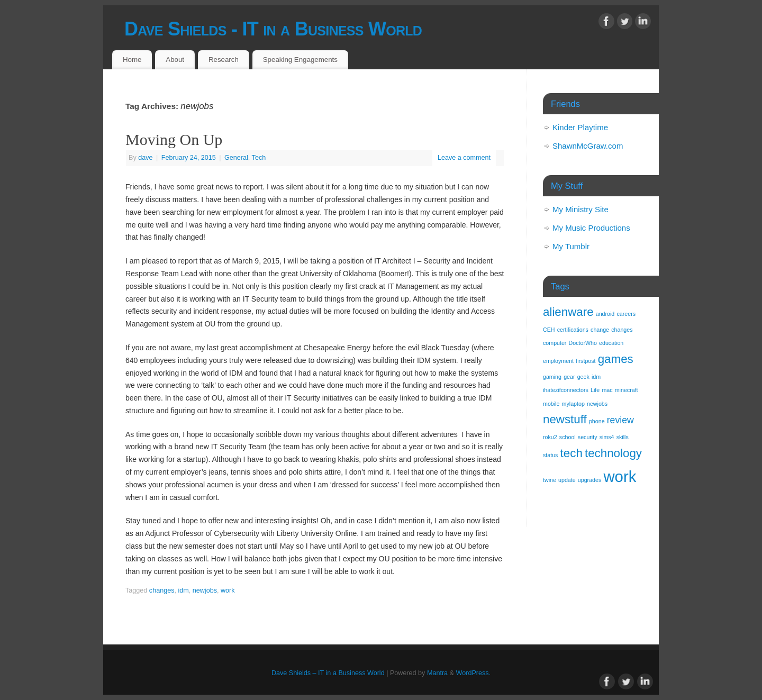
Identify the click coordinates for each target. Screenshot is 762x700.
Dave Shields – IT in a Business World (328, 673)
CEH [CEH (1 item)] (549, 330)
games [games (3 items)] (616, 359)
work (228, 590)
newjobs (205, 590)
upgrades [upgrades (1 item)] (589, 480)
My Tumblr (571, 246)
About (175, 60)
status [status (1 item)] (550, 455)
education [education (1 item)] (611, 343)
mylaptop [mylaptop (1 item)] (573, 404)
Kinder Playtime (580, 127)
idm (183, 590)
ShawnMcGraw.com (588, 146)
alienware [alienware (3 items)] (568, 312)
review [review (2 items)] (620, 420)
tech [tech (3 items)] (571, 453)
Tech (259, 158)
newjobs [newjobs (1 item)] (597, 404)
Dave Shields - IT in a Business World (273, 29)
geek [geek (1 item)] (583, 377)
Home (132, 60)
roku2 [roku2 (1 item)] (550, 437)
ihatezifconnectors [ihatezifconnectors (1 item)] (566, 390)
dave (145, 158)
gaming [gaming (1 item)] (552, 377)
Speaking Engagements (300, 60)
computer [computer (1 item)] (555, 343)
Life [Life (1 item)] (595, 390)
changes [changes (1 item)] (622, 330)
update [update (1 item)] (567, 480)
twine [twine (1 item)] (550, 480)
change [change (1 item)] (600, 330)
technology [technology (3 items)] (613, 453)
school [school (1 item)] (568, 437)
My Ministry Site (580, 209)
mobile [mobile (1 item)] (551, 404)
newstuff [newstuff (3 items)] (565, 419)
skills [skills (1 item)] (623, 437)
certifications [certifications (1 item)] (573, 330)
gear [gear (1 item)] (569, 377)
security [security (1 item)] (588, 437)
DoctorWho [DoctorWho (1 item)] (583, 343)
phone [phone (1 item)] (597, 421)
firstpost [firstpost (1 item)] (586, 361)
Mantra (437, 673)
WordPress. (474, 673)
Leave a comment (464, 158)
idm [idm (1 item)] (596, 377)
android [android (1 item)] (605, 314)
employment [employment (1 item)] (558, 361)
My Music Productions (591, 228)
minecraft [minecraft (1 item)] (627, 390)
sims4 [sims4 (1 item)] (607, 437)
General (236, 158)
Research (224, 60)
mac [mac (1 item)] (607, 390)
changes (162, 590)
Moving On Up (174, 139)
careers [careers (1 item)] (626, 314)
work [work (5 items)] (620, 476)
